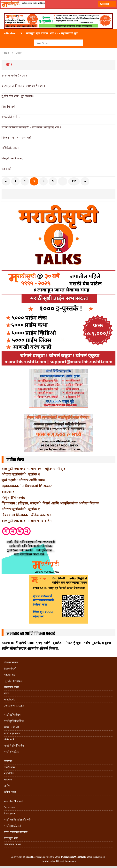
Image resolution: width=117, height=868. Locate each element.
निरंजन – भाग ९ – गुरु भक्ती (16, 137)
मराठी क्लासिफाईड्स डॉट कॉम (18, 820)
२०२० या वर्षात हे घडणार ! (15, 75)
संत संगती (6, 169)
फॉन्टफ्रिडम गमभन (12, 844)
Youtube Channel (13, 801)
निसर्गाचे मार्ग (8, 107)
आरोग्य (7, 786)
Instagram (10, 813)
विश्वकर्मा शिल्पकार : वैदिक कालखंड (27, 515)
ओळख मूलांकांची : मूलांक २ (21, 474)
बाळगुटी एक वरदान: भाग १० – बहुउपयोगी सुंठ (34, 468)
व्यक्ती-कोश (9, 767)
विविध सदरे (9, 739)
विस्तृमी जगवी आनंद (12, 158)
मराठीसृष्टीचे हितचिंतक (14, 721)
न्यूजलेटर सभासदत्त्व (13, 681)
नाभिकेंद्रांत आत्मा (10, 148)
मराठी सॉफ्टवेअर (12, 752)
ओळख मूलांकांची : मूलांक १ (21, 509)
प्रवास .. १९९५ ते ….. (13, 727)
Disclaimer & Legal (14, 706)
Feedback (9, 700)
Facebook (9, 807)
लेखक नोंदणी (10, 669)
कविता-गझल (10, 792)
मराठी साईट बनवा (12, 733)
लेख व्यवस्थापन (11, 662)
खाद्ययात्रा (8, 780)
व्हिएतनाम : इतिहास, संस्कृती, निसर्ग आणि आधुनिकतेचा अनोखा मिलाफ (50, 503)
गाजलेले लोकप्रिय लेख (14, 746)
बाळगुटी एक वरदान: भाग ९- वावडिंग (27, 521)
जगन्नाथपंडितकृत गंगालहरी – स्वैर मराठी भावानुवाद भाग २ (31, 127)
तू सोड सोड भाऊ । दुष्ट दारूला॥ (18, 96)
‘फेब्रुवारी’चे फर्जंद (13, 497)
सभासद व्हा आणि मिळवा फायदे (31, 634)
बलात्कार (8, 492)
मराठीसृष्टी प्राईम (11, 838)
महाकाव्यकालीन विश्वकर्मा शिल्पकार (27, 486)
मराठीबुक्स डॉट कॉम (13, 826)
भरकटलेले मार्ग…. (11, 117)
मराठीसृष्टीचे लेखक (12, 715)
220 (74, 181)
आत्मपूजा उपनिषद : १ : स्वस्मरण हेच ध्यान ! (24, 86)
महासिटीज (9, 773)
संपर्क (6, 693)
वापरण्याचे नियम (11, 687)
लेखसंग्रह (8, 761)
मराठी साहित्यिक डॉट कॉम (16, 832)
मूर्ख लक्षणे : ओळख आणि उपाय (23, 480)
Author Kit (9, 675)
